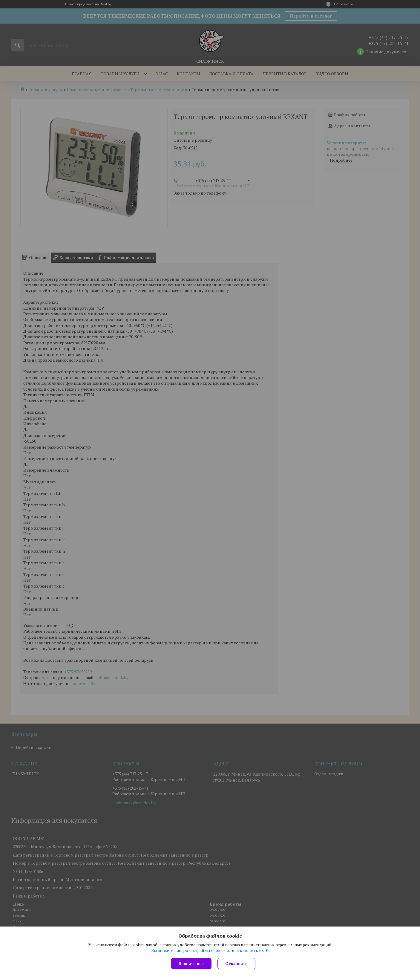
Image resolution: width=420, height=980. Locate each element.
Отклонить (236, 964)
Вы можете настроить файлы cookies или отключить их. (208, 950)
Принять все (191, 964)
